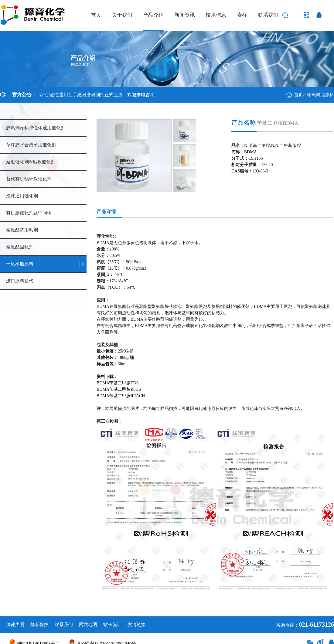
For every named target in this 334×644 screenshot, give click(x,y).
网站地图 (88, 625)
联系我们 (268, 15)
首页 (96, 15)
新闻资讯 (185, 15)
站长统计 (112, 625)
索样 (242, 15)
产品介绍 (153, 15)
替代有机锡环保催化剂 (29, 179)
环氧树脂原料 (320, 95)
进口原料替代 (20, 281)
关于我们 (122, 15)
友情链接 (137, 625)
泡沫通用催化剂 (22, 196)
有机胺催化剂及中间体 (29, 213)
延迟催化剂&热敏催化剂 (31, 162)
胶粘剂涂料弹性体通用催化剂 (36, 128)
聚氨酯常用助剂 (22, 230)
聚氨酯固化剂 (20, 247)
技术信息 (216, 15)
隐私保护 (39, 625)
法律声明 (15, 625)
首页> (300, 95)
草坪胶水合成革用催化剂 (31, 145)
